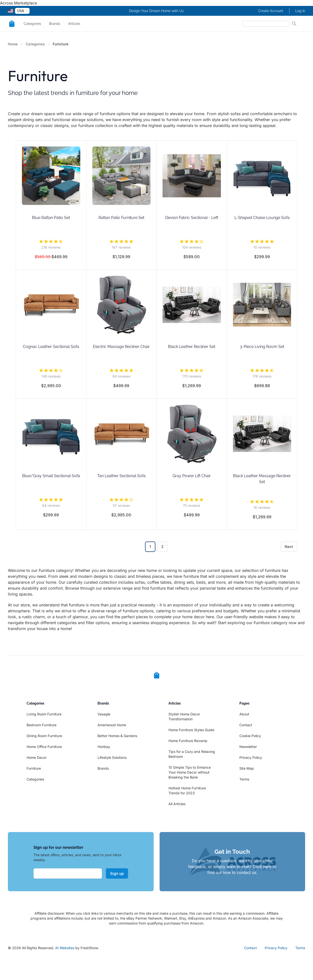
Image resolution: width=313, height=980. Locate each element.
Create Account (271, 11)
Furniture (34, 768)
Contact (246, 725)
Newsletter (248, 747)
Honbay (104, 747)
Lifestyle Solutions (112, 757)
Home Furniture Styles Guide (191, 730)
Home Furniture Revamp (188, 741)
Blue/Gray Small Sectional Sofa (51, 476)
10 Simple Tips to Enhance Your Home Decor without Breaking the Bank (190, 772)
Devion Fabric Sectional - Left (192, 218)
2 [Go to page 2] (162, 547)
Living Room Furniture (44, 714)
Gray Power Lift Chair (192, 476)
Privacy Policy (251, 757)
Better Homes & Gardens (117, 736)
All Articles (177, 804)
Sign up (117, 873)
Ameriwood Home (112, 725)
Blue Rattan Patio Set (51, 218)
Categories (32, 24)
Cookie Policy (250, 736)
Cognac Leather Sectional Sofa (51, 347)
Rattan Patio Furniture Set (121, 218)
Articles (74, 24)
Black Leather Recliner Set (192, 347)
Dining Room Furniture (44, 736)
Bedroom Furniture (41, 725)
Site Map (247, 768)
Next (289, 547)
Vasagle (104, 714)
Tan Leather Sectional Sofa (121, 476)
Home (13, 44)
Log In (300, 11)
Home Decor (37, 757)
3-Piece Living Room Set (262, 347)
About (244, 714)
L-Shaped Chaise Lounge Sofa (262, 218)
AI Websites (65, 948)
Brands (55, 24)
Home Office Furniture (44, 747)
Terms (244, 779)
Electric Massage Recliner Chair (121, 347)
